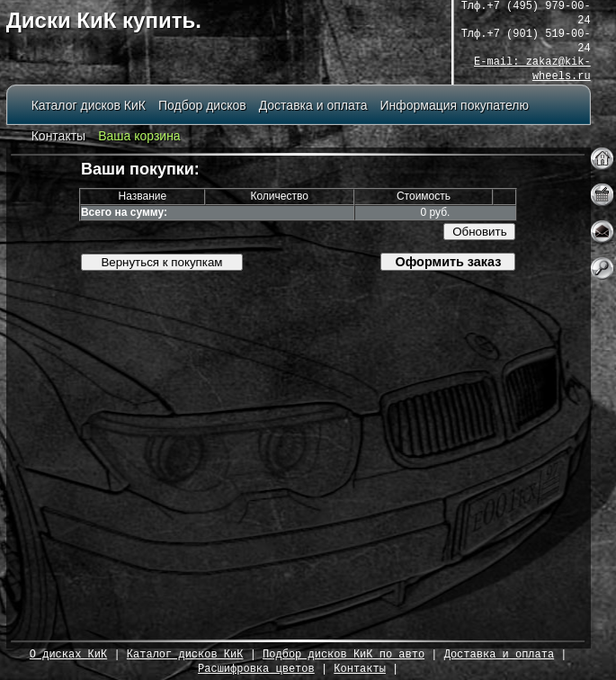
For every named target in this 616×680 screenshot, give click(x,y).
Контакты (58, 136)
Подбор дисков (202, 106)
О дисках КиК (68, 655)
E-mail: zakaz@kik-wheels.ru (532, 70)
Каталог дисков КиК (89, 106)
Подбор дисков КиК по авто (344, 655)
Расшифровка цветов (256, 670)
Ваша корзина (139, 136)
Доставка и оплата (313, 106)
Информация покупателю (454, 106)
